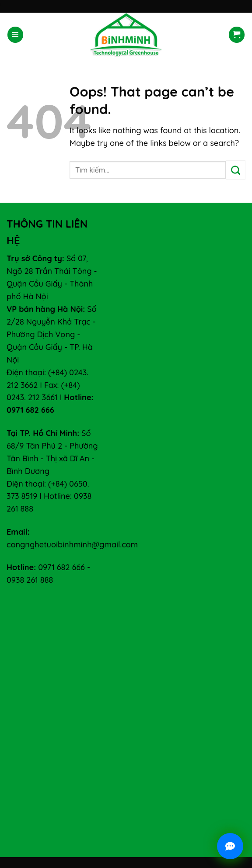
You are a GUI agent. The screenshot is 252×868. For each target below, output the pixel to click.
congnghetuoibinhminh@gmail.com (72, 545)
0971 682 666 (61, 567)
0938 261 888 (30, 580)
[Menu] (15, 35)
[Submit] (236, 170)
